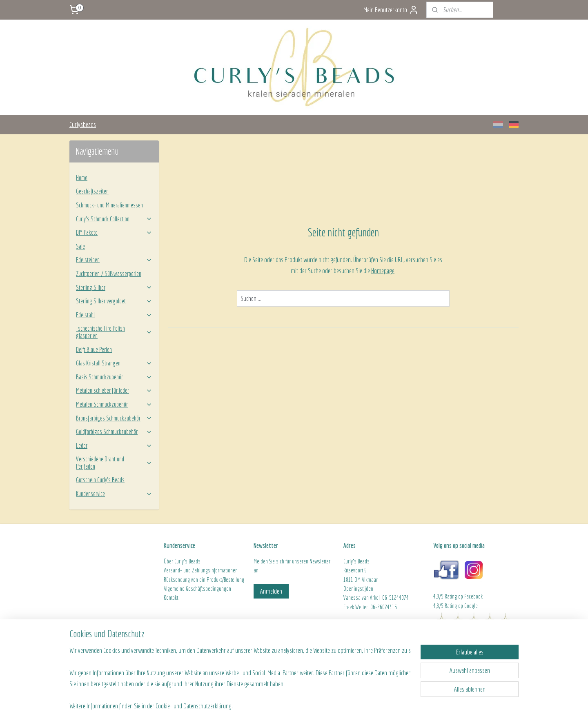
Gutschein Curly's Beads (100, 480)
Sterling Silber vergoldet (114, 301)
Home (82, 178)
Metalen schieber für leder (114, 390)
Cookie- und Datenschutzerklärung (194, 705)
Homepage (383, 270)
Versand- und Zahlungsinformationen (201, 570)
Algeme (171, 589)
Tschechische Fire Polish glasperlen (114, 332)
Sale (80, 246)
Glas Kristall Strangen (114, 363)
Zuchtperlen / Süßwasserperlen (109, 274)
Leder (114, 445)
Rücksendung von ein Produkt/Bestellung (204, 580)
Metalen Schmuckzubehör (114, 404)
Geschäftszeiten (92, 191)
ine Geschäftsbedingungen (205, 589)
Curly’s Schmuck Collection (114, 219)
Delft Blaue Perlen (94, 349)
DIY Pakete (114, 232)
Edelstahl (114, 315)
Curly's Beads (187, 561)
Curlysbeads (83, 124)
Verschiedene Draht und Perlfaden (114, 463)
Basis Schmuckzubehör (114, 377)
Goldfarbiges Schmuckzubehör (114, 432)
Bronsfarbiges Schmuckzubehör (114, 418)
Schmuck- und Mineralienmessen (109, 205)
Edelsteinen (114, 260)
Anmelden (271, 591)
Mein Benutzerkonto (391, 10)
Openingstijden (358, 589)
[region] (240, 672)
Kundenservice (114, 494)
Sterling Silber (114, 287)
